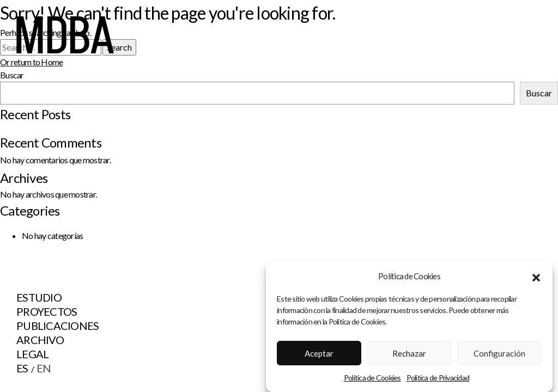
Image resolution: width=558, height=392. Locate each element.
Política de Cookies (372, 378)
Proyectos (47, 311)
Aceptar (319, 353)
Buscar (539, 93)
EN (44, 368)
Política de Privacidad (438, 378)
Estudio (39, 297)
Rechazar (409, 353)
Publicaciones (57, 326)
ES (22, 368)
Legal (32, 354)
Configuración (499, 353)
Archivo (40, 340)
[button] (536, 276)
